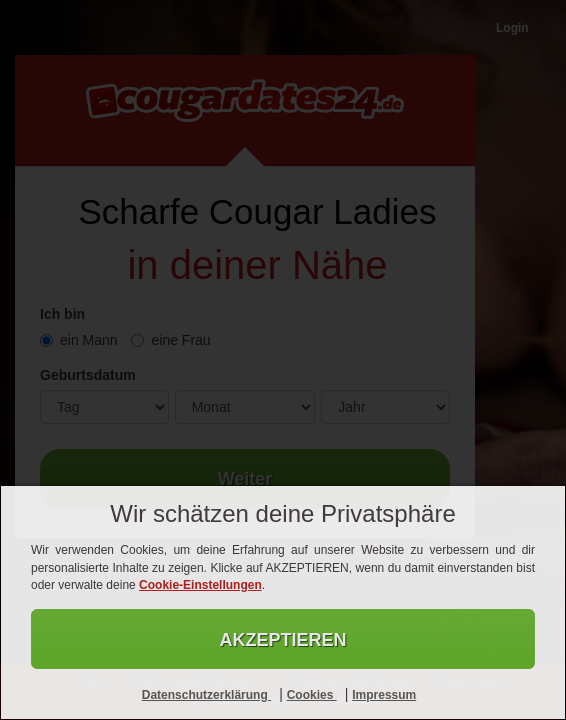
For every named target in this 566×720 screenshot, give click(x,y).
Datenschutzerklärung (206, 695)
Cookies (312, 695)
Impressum (384, 695)
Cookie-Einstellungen (200, 585)
